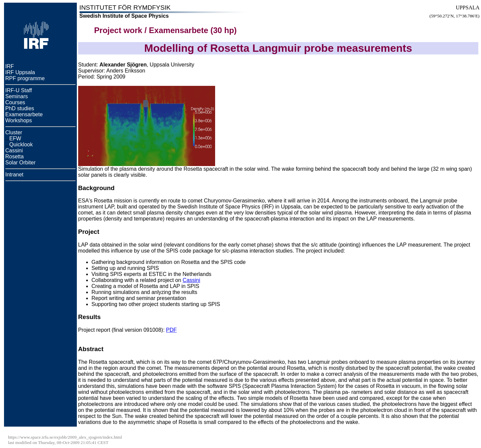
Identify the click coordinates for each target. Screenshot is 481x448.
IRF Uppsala (20, 72)
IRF (10, 66)
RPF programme (25, 78)
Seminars (17, 96)
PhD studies (20, 108)
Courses (15, 102)
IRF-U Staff (19, 90)
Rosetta (15, 157)
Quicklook (21, 144)
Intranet (14, 175)
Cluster (14, 132)
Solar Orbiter (21, 163)
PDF (171, 330)
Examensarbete (24, 114)
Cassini (14, 151)
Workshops (19, 120)
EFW (15, 138)
